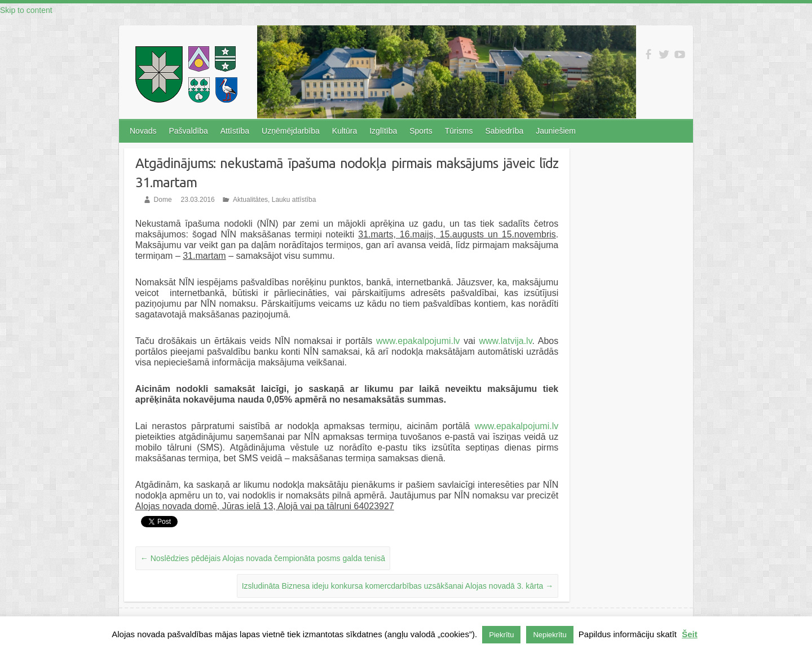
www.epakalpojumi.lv (418, 341)
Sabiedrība (504, 131)
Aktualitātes (250, 200)
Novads (143, 131)
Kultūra (345, 131)
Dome (163, 200)
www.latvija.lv (506, 341)
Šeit (690, 634)
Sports (421, 131)
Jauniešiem (556, 131)
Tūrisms (459, 131)
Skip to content (26, 10)
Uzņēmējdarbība (291, 131)
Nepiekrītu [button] (550, 635)
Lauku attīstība (294, 200)
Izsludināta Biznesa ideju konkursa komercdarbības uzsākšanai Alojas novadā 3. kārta (398, 586)
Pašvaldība (188, 131)
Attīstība (235, 131)
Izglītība (383, 131)
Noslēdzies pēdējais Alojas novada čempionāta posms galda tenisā (263, 558)
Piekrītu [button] (501, 635)
